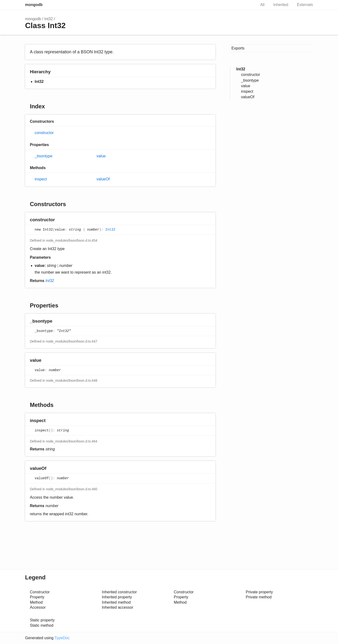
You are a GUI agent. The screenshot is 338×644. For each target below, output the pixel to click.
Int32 (49, 19)
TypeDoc (62, 638)
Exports (238, 48)
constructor (44, 133)
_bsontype (44, 156)
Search (248, 5)
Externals (305, 5)
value (101, 156)
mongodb (34, 5)
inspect (41, 179)
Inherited (281, 5)
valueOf (103, 179)
